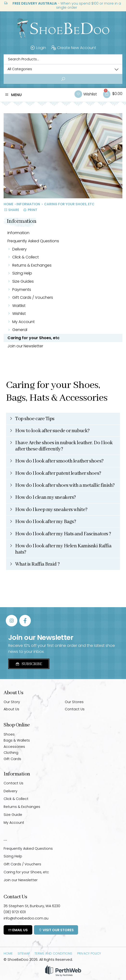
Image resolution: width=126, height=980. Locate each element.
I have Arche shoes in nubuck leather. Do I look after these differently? (64, 446)
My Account (23, 322)
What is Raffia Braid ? (37, 564)
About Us (11, 709)
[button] (13, 95)
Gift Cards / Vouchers (33, 297)
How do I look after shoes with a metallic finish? (65, 485)
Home (8, 204)
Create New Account (73, 48)
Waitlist (19, 306)
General (20, 330)
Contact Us (75, 709)
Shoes (9, 734)
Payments (22, 290)
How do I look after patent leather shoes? (58, 473)
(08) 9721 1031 (15, 912)
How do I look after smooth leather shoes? (59, 461)
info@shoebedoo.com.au (26, 918)
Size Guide (13, 815)
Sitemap (24, 953)
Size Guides (23, 281)
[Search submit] (63, 79)
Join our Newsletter (25, 346)
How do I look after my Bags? (46, 522)
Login (38, 48)
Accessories (14, 747)
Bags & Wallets (17, 740)
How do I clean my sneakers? (46, 497)
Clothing (11, 753)
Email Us (18, 930)
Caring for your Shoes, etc (33, 338)
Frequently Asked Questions (33, 241)
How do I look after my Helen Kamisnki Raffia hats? (63, 549)
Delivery (20, 249)
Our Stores (74, 702)
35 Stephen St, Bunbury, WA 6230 (32, 906)
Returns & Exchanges (32, 265)
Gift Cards (12, 759)
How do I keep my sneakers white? (51, 510)
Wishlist (20, 314)
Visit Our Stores (56, 930)
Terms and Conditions (53, 953)
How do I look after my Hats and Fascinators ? (63, 534)
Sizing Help (22, 273)
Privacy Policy (89, 953)
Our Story (12, 702)
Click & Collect (26, 257)
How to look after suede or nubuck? (52, 431)
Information (28, 204)
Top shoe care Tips (35, 419)
